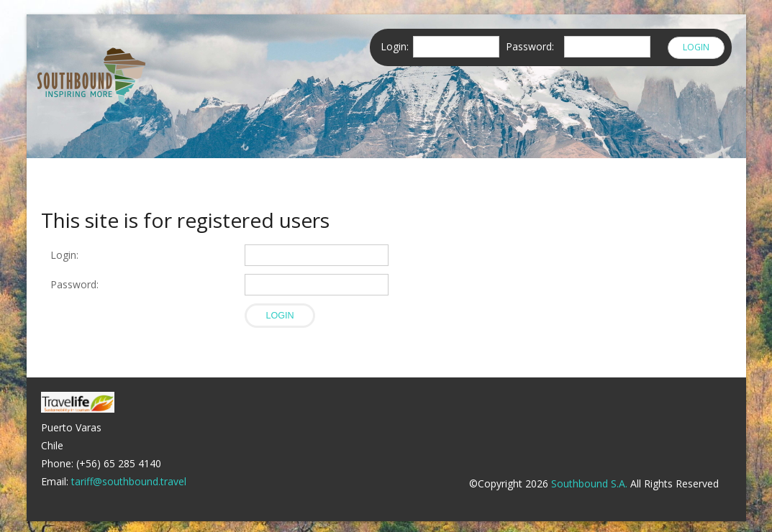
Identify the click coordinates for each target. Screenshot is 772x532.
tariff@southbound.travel (129, 481)
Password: (77, 284)
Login (696, 47)
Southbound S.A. (589, 483)
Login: (64, 255)
